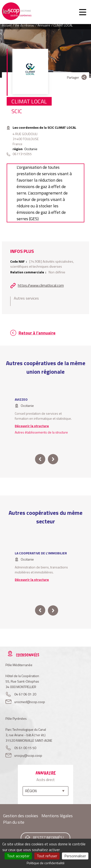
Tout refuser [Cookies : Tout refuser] (47, 856)
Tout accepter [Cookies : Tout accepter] (18, 856)
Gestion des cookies (21, 816)
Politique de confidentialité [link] (46, 863)
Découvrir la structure (32, 426)
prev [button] (40, 459)
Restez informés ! (48, 838)
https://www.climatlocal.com (41, 285)
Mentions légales (57, 816)
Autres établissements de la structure (41, 432)
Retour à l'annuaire (37, 333)
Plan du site (14, 822)
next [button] (53, 459)
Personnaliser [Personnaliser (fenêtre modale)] (75, 856)
